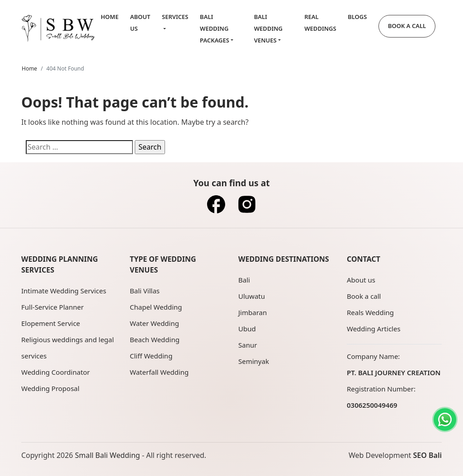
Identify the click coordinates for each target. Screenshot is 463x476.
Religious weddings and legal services (68, 348)
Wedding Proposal (50, 388)
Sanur (248, 345)
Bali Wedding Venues (268, 28)
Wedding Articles (374, 329)
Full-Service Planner (52, 307)
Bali (244, 280)
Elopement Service (51, 323)
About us (361, 280)
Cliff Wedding (151, 356)
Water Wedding (154, 323)
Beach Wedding (155, 339)
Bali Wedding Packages (215, 28)
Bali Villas (145, 291)
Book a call (364, 296)
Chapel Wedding (156, 307)
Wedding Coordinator (56, 372)
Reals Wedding (370, 312)
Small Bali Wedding (108, 455)
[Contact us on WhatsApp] (445, 419)
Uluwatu (252, 296)
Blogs (357, 17)
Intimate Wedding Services (64, 291)
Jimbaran (253, 312)
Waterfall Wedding (159, 372)
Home (110, 17)
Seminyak (254, 361)
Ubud (247, 329)
